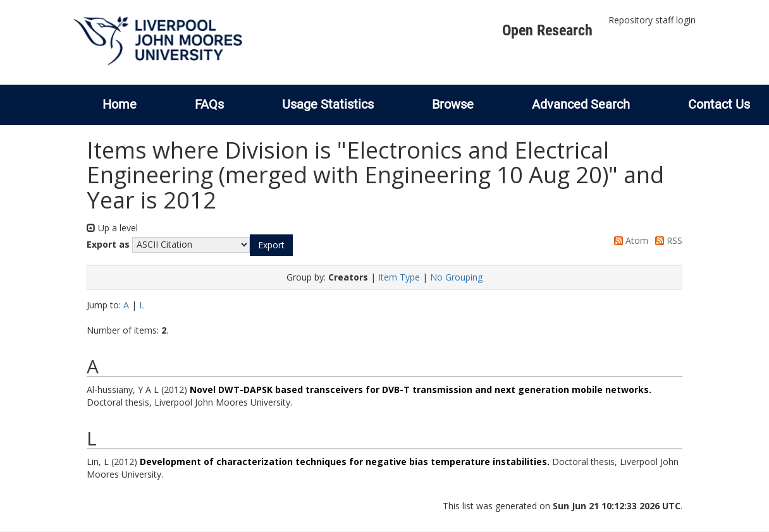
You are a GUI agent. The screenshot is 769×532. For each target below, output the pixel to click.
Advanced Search (581, 104)
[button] (271, 245)
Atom (629, 240)
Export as (108, 244)
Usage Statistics (328, 104)
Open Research (547, 30)
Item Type (399, 277)
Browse (453, 104)
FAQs (209, 104)
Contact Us (719, 104)
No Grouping (456, 277)
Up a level (112, 228)
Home (120, 104)
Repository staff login (652, 20)
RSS (667, 240)
